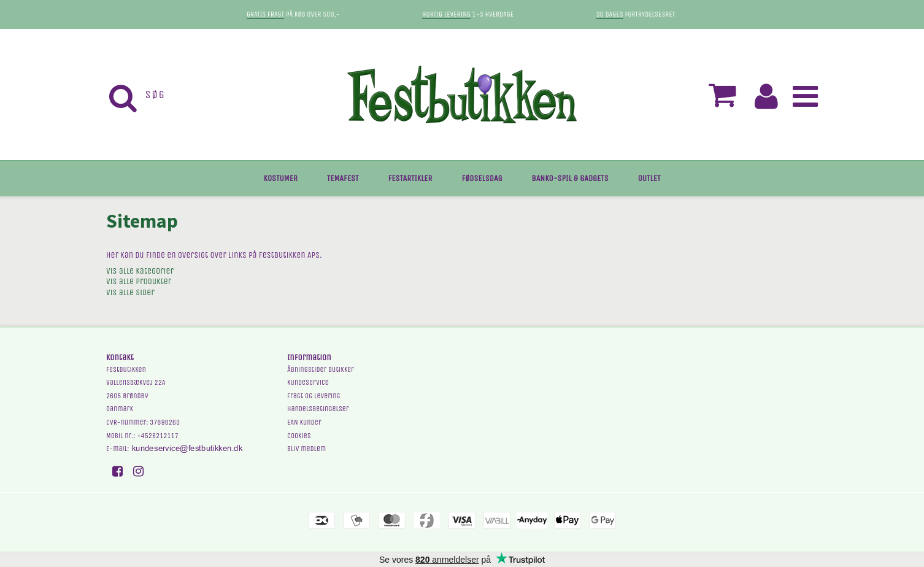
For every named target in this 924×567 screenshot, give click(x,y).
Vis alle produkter (139, 281)
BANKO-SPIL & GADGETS (570, 178)
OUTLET (649, 178)
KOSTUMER (281, 178)
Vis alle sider (130, 292)
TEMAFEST (343, 178)
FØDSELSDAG (482, 178)
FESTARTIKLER (410, 178)
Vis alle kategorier (140, 271)
